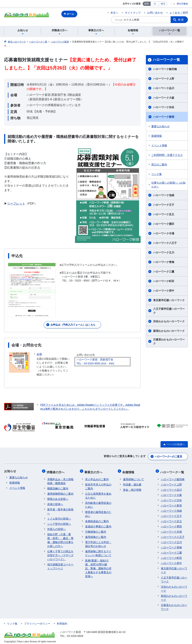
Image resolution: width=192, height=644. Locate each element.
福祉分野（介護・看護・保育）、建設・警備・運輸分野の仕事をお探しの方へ (60, 538)
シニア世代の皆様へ (59, 521)
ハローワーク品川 (164, 88)
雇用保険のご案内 (96, 535)
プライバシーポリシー (37, 621)
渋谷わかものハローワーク (169, 321)
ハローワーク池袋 (164, 195)
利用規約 (62, 621)
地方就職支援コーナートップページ (60, 564)
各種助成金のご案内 (97, 519)
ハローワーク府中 (164, 291)
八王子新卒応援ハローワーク (169, 311)
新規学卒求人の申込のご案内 (98, 484)
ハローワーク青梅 (164, 262)
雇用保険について (133, 477)
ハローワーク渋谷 (164, 107)
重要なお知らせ (160, 126)
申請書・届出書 (132, 482)
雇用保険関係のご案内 (60, 491)
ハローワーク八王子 (165, 243)
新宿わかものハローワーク (169, 331)
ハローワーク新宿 (164, 117)
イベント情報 (159, 145)
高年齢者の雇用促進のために (98, 502)
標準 (147, 4)
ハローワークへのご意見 (168, 456)
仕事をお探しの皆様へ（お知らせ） (168, 185)
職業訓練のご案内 (58, 486)
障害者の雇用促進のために (98, 512)
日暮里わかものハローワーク (169, 341)
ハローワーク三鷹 (164, 272)
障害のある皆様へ (58, 497)
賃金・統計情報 (132, 487)
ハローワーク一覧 (166, 60)
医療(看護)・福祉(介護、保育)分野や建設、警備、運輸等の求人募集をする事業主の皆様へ (98, 566)
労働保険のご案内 (96, 529)
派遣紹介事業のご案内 (98, 524)
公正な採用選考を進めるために (98, 493)
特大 (163, 4)
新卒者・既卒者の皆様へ (60, 509)
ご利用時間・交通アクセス (167, 155)
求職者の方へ (56, 471)
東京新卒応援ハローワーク (169, 300)
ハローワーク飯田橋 (165, 69)
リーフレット (16, 204)
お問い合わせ (155, 13)
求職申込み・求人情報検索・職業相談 (60, 479)
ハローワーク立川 (164, 252)
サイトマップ (133, 13)
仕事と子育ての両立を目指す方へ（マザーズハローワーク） (60, 553)
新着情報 (157, 136)
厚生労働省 (182, 4)
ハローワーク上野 (164, 79)
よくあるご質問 (179, 13)
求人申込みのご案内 (97, 477)
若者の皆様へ (55, 502)
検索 (181, 20)
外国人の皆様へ (56, 527)
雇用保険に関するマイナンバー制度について (98, 551)
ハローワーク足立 (164, 214)
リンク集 (157, 174)
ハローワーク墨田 (164, 224)
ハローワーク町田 (164, 281)
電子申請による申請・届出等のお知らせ (98, 542)
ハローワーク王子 (164, 205)
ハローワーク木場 (164, 233)
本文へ (114, 13)
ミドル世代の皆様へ (59, 516)
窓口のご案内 (159, 165)
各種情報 (129, 471)
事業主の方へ (94, 471)
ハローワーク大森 (164, 98)
